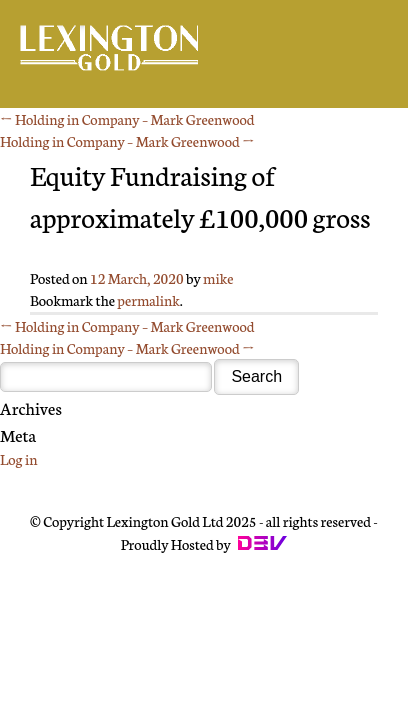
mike (218, 278)
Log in (18, 459)
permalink (148, 300)
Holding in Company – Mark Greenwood (127, 119)
